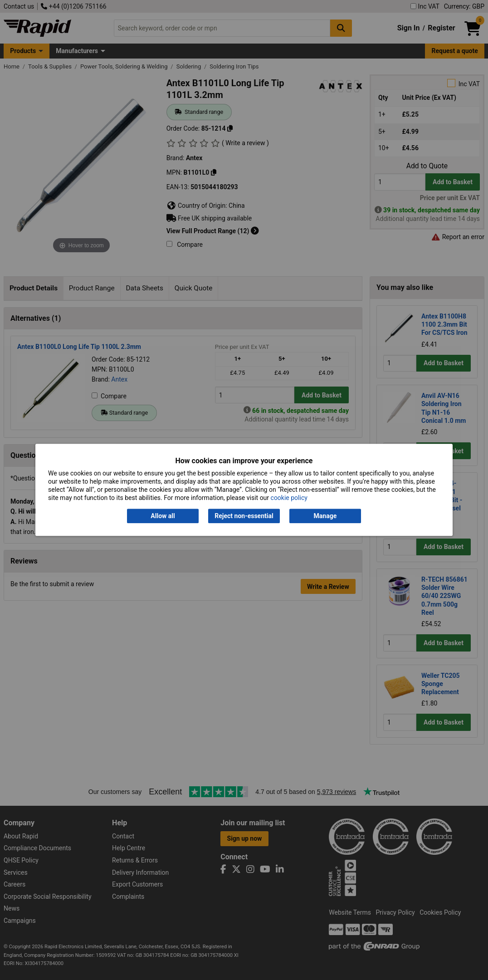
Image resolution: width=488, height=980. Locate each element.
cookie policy (289, 498)
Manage (325, 516)
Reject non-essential (244, 516)
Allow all (163, 516)
